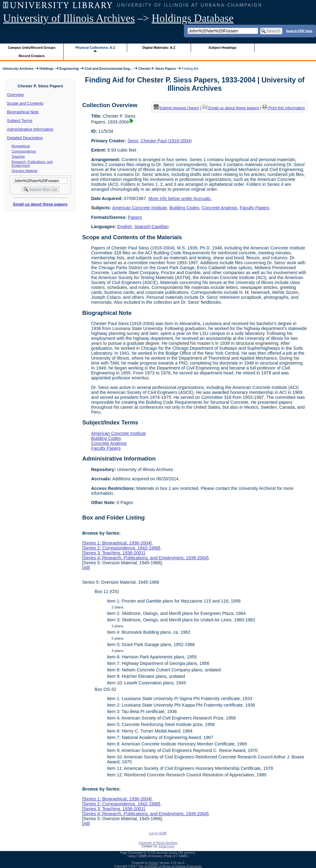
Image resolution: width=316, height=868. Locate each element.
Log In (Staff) (158, 833)
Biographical (21, 146)
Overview (15, 95)
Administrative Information (30, 129)
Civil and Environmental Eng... (108, 69)
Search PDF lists (299, 31)
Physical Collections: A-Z (95, 48)
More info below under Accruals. (180, 198)
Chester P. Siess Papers (157, 69)
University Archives (18, 69)
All (86, 568)
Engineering (69, 69)
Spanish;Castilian (151, 227)
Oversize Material (25, 171)
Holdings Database (193, 18)
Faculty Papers (255, 208)
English (125, 227)
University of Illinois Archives (69, 18)
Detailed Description (25, 138)
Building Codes (184, 208)
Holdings (47, 69)
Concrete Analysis (220, 208)
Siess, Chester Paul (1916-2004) (160, 141)
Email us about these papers (40, 204)
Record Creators (32, 56)
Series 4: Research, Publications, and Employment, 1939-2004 (145, 558)
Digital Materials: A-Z (159, 48)
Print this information (284, 108)
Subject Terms (20, 121)
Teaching (18, 156)
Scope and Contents (25, 103)
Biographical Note (23, 112)
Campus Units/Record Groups (32, 48)
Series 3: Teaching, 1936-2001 (113, 553)
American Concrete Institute (139, 208)
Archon (154, 863)
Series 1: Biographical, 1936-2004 (117, 543)
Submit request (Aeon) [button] (177, 108)
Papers (135, 217)
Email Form (166, 846)
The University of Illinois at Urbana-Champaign (170, 866)
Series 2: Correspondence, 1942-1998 (121, 548)
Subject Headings (223, 48)
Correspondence (24, 151)
